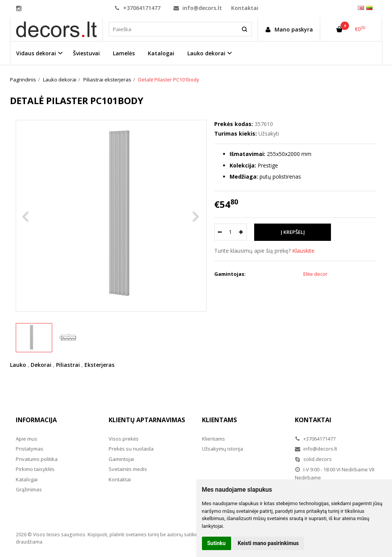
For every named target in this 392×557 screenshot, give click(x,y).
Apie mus (26, 439)
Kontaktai (245, 8)
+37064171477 (137, 8)
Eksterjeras (99, 365)
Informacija (36, 420)
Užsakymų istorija (222, 449)
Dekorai (41, 365)
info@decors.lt (198, 8)
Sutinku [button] (217, 543)
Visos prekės (124, 439)
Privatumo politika (37, 459)
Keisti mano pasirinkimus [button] (268, 543)
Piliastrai (68, 365)
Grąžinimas (29, 489)
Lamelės (124, 53)
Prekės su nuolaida (131, 449)
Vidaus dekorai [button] (36, 53)
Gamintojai (121, 459)
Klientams (219, 420)
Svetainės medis (128, 469)
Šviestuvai (86, 53)
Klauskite (303, 251)
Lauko (18, 365)
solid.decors (313, 459)
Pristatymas (30, 449)
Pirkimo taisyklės (35, 469)
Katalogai (161, 53)
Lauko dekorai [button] (206, 53)
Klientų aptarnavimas (147, 420)
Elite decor (315, 274)
